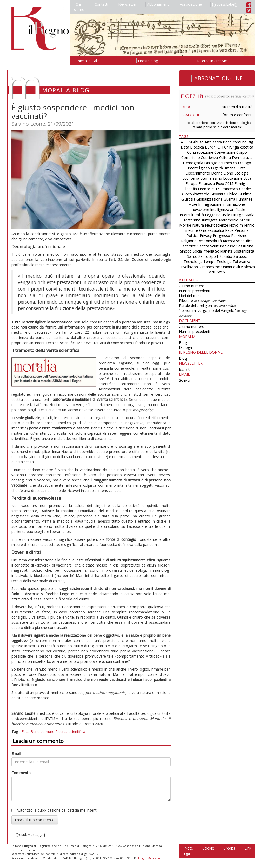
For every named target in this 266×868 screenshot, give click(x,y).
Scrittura (217, 246)
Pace (229, 230)
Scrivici (185, 380)
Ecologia (241, 173)
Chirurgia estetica (239, 147)
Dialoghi (190, 115)
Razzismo (239, 236)
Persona (242, 230)
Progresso (221, 236)
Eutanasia (207, 184)
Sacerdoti (188, 246)
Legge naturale (218, 215)
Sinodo (186, 251)
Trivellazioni (189, 267)
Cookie (207, 848)
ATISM (186, 142)
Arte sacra (213, 142)
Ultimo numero (192, 286)
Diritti (241, 168)
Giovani (217, 194)
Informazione (234, 204)
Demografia (193, 163)
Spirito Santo (198, 256)
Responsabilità (210, 241)
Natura (198, 225)
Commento (21, 773)
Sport (214, 256)
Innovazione (199, 210)
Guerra (229, 199)
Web (221, 272)
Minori (245, 220)
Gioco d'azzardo (196, 194)
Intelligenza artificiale (228, 210)
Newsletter (127, 4)
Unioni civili (231, 267)
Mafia (250, 215)
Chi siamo (79, 7)
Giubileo (231, 194)
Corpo (242, 152)
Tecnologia (193, 262)
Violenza (248, 267)
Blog (187, 107)
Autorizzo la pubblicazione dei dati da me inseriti (54, 810)
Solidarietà (224, 251)
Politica (193, 236)
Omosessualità (212, 230)
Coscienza (209, 157)
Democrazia (242, 157)
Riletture (202, 301)
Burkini (211, 147)
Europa (191, 184)
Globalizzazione (210, 199)
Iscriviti (185, 369)
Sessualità (245, 246)
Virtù (213, 272)
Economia (191, 178)
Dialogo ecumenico (221, 163)
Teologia (224, 262)
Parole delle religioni (207, 306)
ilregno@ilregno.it (150, 858)
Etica (26, 732)
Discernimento (198, 173)
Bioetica (197, 147)
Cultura (225, 157)
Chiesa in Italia (87, 61)
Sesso (230, 246)
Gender (245, 189)
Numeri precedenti (195, 291)
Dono (228, 173)
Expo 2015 (225, 184)
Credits (228, 848)
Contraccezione (200, 152)
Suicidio (226, 256)
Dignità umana (223, 168)
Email (16, 753)
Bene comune (42, 732)
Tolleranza (241, 262)
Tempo (210, 262)
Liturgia (237, 215)
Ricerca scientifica (70, 732)
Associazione (190, 4)
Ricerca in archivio (211, 61)
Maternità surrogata (201, 220)
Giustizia (188, 199)
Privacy (206, 236)
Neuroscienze (217, 225)
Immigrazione (210, 204)
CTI (220, 147)
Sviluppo (240, 256)
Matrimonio (229, 220)
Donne (217, 173)
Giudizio (245, 194)
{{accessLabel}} (224, 4)
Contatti (101, 4)
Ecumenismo (211, 178)
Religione (189, 241)
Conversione (225, 152)
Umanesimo (210, 267)
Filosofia (190, 189)
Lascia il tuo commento (35, 820)
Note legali (188, 851)
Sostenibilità (244, 251)
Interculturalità (192, 215)
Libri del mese (191, 296)
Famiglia (242, 184)
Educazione (233, 178)
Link (247, 848)
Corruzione (191, 157)
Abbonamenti (158, 4)
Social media (203, 251)
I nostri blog (147, 61)
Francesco (229, 189)
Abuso (198, 142)
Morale (185, 225)
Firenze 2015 (209, 189)
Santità (203, 246)
